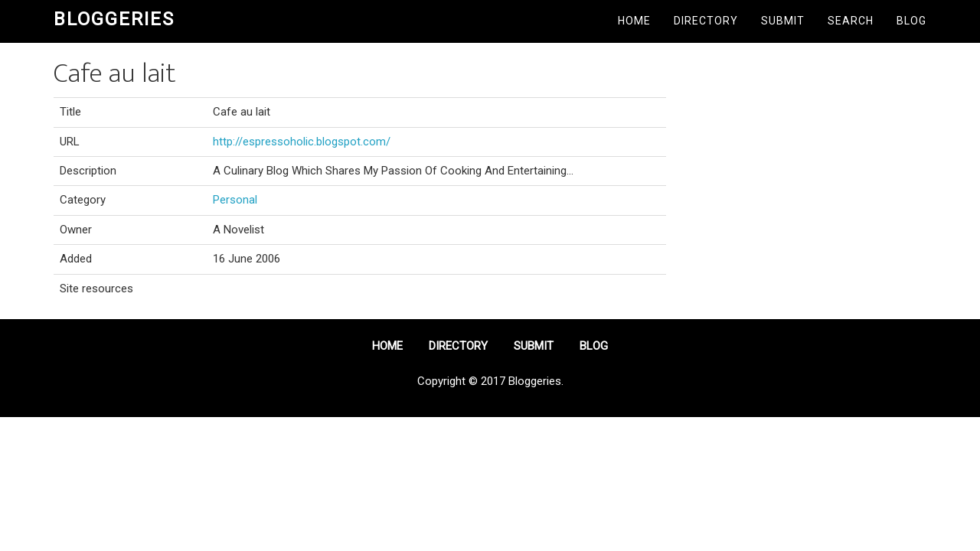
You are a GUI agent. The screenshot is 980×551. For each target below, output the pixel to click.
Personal (235, 200)
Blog (911, 21)
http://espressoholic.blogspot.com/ (302, 142)
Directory (706, 21)
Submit (783, 21)
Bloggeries (114, 19)
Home (634, 21)
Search (851, 21)
